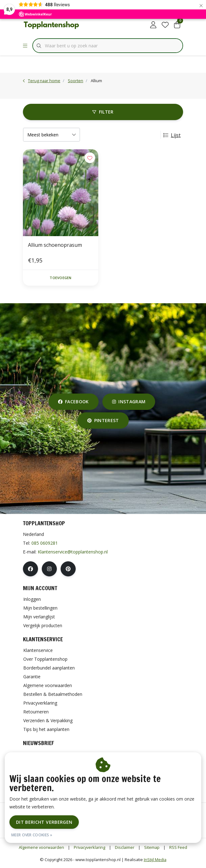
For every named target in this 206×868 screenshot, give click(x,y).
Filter (103, 112)
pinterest (103, 420)
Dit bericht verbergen (44, 822)
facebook (73, 402)
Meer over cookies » (32, 835)
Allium (96, 81)
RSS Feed (178, 847)
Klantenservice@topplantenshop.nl (73, 552)
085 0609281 (45, 543)
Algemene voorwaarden (41, 847)
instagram (129, 402)
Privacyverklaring (89, 847)
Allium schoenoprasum (55, 245)
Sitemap (152, 847)
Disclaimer (125, 847)
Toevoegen (60, 278)
